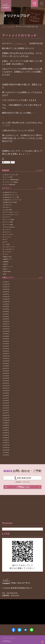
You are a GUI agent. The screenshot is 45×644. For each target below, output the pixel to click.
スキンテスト (7, 238)
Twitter (18, 627)
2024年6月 (7, 317)
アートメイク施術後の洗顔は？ (12, 186)
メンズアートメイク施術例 (11, 188)
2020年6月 (7, 436)
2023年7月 (7, 345)
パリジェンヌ (7, 243)
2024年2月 (7, 327)
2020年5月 (7, 439)
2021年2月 (7, 416)
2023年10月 (7, 337)
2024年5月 (7, 320)
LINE (37, 627)
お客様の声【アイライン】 (11, 198)
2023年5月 (7, 350)
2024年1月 (7, 330)
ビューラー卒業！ (9, 183)
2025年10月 (7, 295)
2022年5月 (7, 379)
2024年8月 (7, 312)
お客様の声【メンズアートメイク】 (13, 206)
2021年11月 (7, 394)
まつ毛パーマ (7, 213)
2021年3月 (7, 414)
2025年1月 (7, 300)
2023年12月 (7, 332)
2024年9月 (7, 310)
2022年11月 (7, 364)
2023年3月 (7, 355)
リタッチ (33, 46)
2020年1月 (7, 448)
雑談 (5, 280)
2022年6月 (7, 377)
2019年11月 (7, 453)
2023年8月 (7, 342)
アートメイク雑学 (8, 228)
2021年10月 (7, 397)
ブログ (6, 245)
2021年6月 (7, 406)
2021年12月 (7, 392)
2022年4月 (7, 382)
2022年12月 (7, 362)
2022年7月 (7, 374)
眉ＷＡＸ (6, 275)
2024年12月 (7, 303)
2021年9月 (7, 399)
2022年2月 (7, 387)
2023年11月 (7, 335)
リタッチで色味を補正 (10, 190)
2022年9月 (7, 369)
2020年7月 (7, 434)
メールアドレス (27, 627)
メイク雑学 (7, 250)
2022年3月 (7, 384)
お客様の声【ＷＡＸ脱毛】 (11, 208)
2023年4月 (7, 352)
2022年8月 (7, 372)
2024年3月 (7, 325)
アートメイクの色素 (9, 226)
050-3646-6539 (24, 485)
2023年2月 (7, 357)
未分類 (6, 270)
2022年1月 (7, 389)
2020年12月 (7, 421)
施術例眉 (6, 268)
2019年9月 (7, 458)
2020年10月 (7, 426)
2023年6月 (7, 347)
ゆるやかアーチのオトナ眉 (11, 181)
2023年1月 (7, 359)
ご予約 (34, 5)
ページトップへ (41, 641)
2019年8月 (7, 461)
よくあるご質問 (15, 27)
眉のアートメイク (8, 272)
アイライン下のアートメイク (11, 221)
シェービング (7, 235)
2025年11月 (7, 293)
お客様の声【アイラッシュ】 (11, 201)
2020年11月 (7, 424)
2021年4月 (7, 411)
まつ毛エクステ (8, 211)
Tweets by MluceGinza (11, 520)
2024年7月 (7, 315)
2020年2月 (7, 446)
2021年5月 (7, 409)
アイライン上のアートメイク (11, 218)
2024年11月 (7, 305)
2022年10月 (7, 367)
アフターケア (7, 223)
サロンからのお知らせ (9, 233)
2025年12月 (7, 290)
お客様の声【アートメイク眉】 (12, 203)
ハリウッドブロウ (8, 240)
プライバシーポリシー (9, 638)
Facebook (8, 627)
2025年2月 (7, 298)
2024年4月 (7, 322)
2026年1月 (7, 288)
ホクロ (6, 248)
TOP (4, 27)
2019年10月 (7, 456)
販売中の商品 (7, 277)
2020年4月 (7, 441)
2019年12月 (7, 451)
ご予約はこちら (24, 498)
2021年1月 (7, 419)
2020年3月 (7, 444)
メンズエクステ (8, 258)
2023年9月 (7, 340)
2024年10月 (7, 308)
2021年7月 (7, 404)
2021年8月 (7, 401)
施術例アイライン (8, 265)
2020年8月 (7, 431)
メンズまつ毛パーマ (9, 255)
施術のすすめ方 (8, 263)
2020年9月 (7, 429)
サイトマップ (21, 638)
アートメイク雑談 (8, 230)
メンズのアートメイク (9, 253)
